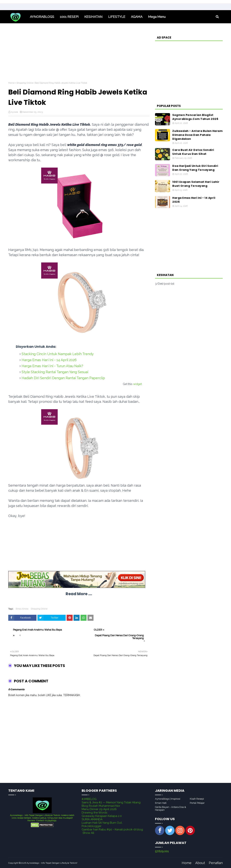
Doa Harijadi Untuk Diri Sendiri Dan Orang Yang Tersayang (195, 168)
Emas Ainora (22, 609)
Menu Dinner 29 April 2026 (99, 809)
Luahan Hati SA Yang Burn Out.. (102, 823)
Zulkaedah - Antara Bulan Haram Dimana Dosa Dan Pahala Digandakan (197, 135)
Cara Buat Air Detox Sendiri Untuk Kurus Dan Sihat (193, 152)
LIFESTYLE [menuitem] (117, 17)
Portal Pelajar (197, 803)
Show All (88, 833)
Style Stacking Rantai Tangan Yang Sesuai (55, 372)
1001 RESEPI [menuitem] (69, 17)
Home (11, 83)
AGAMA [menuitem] (137, 17)
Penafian (216, 863)
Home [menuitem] (18, 17)
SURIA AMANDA (92, 819)
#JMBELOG (89, 799)
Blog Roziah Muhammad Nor (101, 806)
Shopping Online (25, 83)
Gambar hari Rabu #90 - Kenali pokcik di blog (112, 829)
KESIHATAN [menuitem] (93, 17)
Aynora (14, 112)
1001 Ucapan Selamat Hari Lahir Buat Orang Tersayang (196, 184)
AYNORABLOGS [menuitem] (42, 17)
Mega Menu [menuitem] (157, 17)
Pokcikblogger (92, 826)
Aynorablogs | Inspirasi (168, 799)
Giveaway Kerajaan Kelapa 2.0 (102, 816)
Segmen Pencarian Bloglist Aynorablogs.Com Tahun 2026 (195, 117)
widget (138, 384)
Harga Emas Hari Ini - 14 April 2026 (49, 360)
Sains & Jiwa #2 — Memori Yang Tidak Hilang (111, 802)
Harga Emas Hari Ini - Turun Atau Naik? (52, 366)
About (200, 863)
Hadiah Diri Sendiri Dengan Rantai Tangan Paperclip (63, 378)
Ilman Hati (161, 803)
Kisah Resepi (197, 799)
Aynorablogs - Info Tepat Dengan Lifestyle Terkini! (52, 863)
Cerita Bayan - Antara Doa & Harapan (171, 808)
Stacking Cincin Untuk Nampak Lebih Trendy (58, 354)
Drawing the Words (94, 813)
